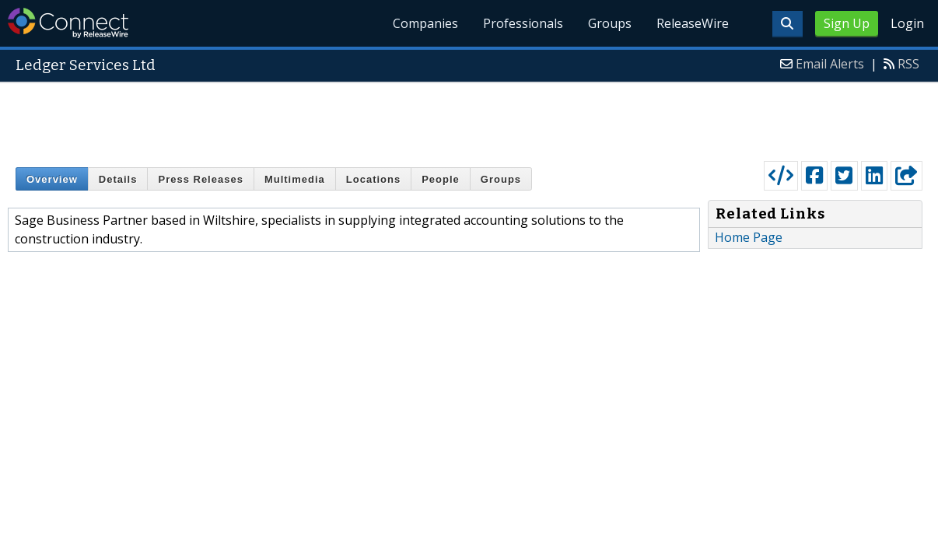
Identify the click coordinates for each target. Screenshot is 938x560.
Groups (610, 23)
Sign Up (847, 23)
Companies (425, 23)
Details (118, 179)
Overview (52, 179)
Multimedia (295, 179)
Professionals (523, 23)
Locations (373, 179)
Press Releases (200, 179)
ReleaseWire (693, 23)
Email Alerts (830, 64)
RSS (908, 64)
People (441, 179)
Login (907, 23)
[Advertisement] (469, 118)
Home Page (749, 237)
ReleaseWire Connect (68, 23)
